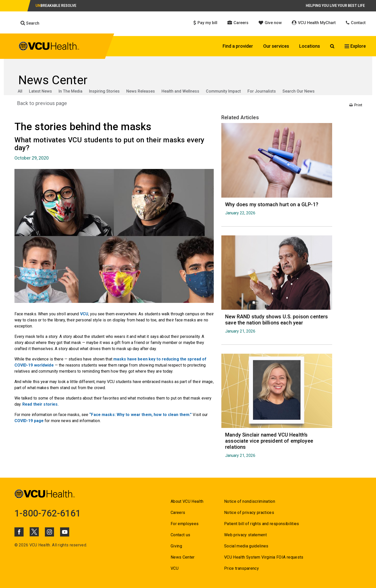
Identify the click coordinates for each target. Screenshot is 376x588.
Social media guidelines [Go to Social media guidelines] (246, 546)
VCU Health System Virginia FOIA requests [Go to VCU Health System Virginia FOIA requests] (264, 557)
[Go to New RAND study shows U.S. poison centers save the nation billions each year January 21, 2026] (277, 324)
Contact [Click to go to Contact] (356, 23)
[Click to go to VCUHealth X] (34, 532)
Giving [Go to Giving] (176, 546)
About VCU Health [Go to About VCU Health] (187, 501)
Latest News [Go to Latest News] (40, 91)
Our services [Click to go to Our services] (276, 46)
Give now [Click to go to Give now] (270, 23)
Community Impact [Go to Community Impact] (223, 91)
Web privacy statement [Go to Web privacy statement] (245, 535)
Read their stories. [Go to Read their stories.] (40, 404)
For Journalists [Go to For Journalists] (262, 91)
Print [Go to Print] (356, 105)
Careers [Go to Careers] (178, 513)
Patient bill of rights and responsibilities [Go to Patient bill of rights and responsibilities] (262, 524)
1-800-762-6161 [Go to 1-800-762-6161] (48, 513)
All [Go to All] (20, 91)
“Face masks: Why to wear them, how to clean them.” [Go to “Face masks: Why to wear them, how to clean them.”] (140, 415)
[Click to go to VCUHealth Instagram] (49, 532)
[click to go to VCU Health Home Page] (49, 47)
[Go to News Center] (188, 80)
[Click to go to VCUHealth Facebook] (19, 532)
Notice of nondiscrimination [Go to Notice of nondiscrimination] (250, 501)
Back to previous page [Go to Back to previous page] (42, 103)
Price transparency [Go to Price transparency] (241, 568)
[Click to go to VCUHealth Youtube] (65, 532)
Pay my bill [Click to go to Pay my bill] (205, 23)
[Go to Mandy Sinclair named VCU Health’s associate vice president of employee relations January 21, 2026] (277, 445)
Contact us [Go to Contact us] (180, 535)
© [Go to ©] (16, 545)
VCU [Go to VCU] (84, 314)
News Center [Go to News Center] (183, 557)
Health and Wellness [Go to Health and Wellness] (180, 91)
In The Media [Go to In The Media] (70, 91)
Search (30, 23)
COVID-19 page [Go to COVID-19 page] (29, 421)
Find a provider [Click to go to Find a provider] (238, 46)
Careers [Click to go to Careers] (238, 23)
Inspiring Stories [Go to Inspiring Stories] (104, 91)
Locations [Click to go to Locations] (310, 46)
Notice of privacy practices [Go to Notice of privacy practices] (249, 513)
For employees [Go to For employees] (185, 524)
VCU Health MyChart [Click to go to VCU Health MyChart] (314, 23)
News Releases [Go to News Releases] (141, 91)
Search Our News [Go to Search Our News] (299, 91)
